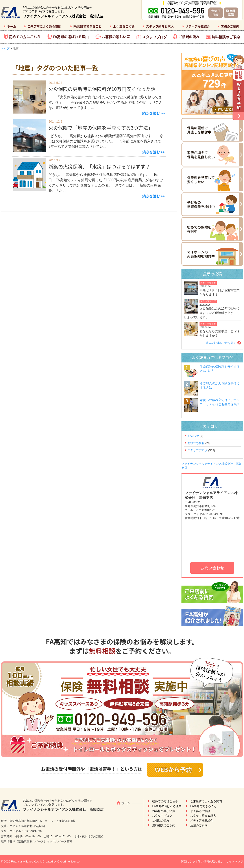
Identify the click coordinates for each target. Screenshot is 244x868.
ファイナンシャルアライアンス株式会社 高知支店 (63, 16)
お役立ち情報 (196, 443)
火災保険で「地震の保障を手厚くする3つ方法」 (101, 128)
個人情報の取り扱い (211, 861)
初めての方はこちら (25, 37)
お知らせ (193, 436)
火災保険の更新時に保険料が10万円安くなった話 (102, 89)
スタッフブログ (155, 37)
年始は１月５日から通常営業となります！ (220, 292)
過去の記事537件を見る (221, 343)
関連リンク (188, 861)
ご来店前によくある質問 (44, 26)
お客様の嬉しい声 (116, 37)
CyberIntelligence (68, 861)
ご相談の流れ (189, 37)
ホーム (12, 26)
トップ (5, 48)
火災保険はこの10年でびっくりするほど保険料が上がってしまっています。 (212, 313)
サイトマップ (235, 861)
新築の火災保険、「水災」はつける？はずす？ (99, 166)
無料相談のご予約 (226, 37)
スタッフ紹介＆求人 (160, 26)
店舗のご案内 (230, 26)
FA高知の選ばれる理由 (71, 37)
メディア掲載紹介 (198, 26)
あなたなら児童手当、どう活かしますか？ (220, 333)
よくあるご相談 (124, 26)
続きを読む (151, 113)
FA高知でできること (87, 26)
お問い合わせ (212, 568)
